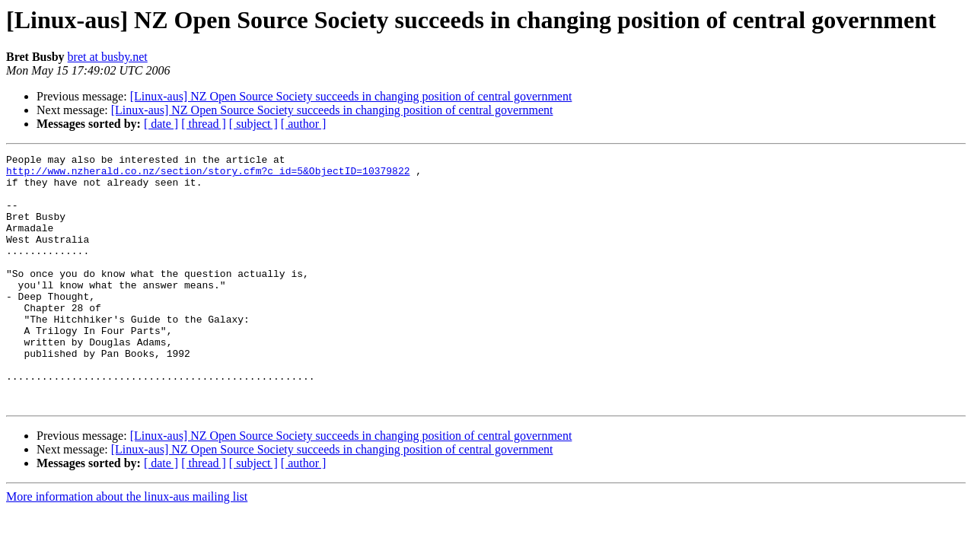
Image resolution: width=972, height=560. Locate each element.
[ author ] (304, 124)
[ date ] (161, 124)
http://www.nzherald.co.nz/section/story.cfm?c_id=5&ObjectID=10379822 (208, 175)
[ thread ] (204, 124)
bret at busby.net (108, 57)
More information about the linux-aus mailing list (127, 547)
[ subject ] (253, 124)
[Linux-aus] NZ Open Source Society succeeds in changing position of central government (351, 96)
